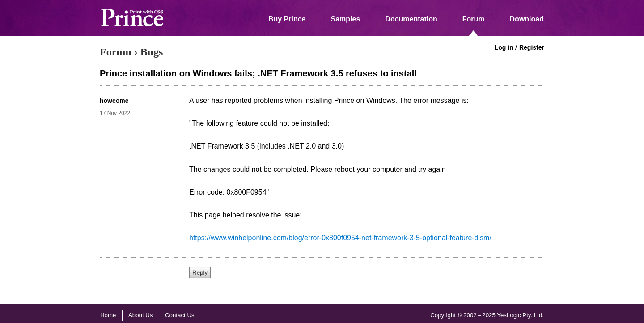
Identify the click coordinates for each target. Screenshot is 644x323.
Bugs (152, 52)
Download (527, 19)
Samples (346, 19)
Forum (474, 19)
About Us (141, 315)
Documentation (411, 19)
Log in (504, 47)
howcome (114, 101)
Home (108, 315)
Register (532, 47)
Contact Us (180, 315)
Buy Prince (287, 19)
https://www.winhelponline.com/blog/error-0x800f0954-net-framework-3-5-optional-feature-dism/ (340, 238)
